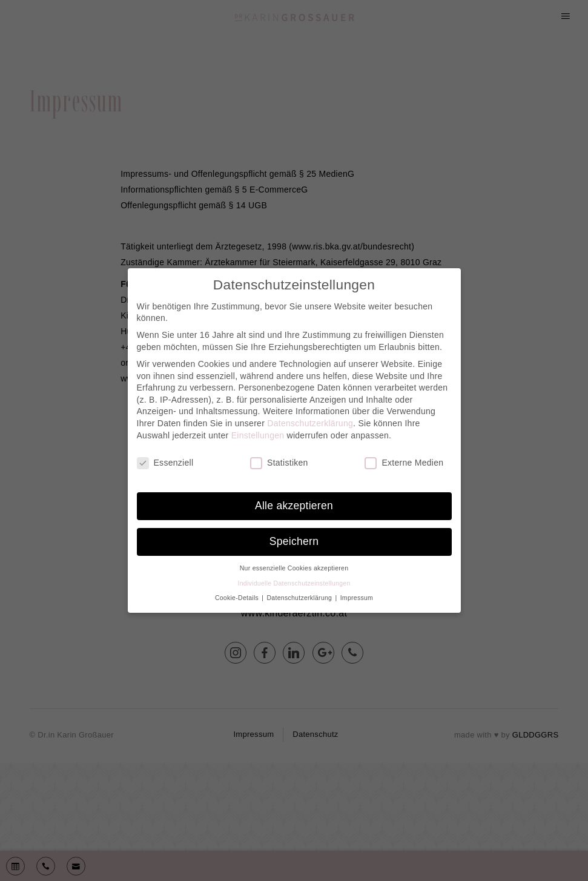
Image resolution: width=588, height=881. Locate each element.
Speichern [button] (294, 541)
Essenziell (165, 463)
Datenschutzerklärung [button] (301, 598)
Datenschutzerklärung (310, 423)
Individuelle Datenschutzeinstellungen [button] (294, 583)
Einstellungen (258, 435)
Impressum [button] (357, 598)
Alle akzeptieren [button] (294, 506)
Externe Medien (404, 463)
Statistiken (279, 463)
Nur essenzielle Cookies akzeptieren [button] (294, 568)
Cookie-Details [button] (238, 598)
